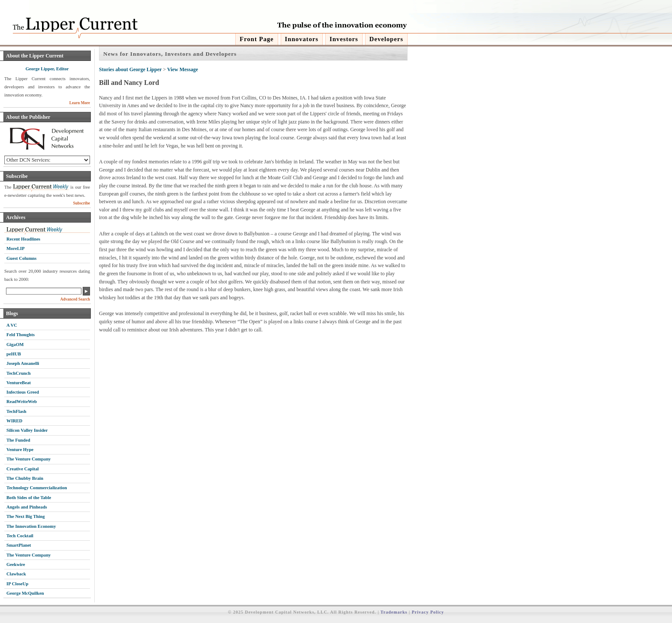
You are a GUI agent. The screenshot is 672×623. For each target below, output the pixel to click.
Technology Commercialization (37, 488)
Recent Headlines (23, 239)
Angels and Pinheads (27, 507)
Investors (344, 39)
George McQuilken (25, 593)
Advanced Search (75, 299)
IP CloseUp (17, 584)
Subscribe (17, 176)
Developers (386, 39)
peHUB (14, 354)
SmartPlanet (19, 545)
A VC (12, 325)
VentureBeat (19, 383)
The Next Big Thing (26, 516)
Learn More (80, 103)
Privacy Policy (428, 612)
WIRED (14, 421)
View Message (183, 69)
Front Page (256, 39)
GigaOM (15, 345)
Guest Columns (21, 258)
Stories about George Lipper (130, 69)
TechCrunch (18, 373)
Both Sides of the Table (29, 498)
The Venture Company (28, 459)
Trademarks (394, 612)
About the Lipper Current (35, 56)
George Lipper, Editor (47, 69)
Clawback (16, 574)
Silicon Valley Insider (27, 430)
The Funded (18, 440)
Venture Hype (20, 450)
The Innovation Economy (31, 526)
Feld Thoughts (21, 335)
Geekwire (16, 564)
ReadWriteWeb (22, 402)
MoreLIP (15, 248)
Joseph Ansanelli (23, 363)
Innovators (302, 39)
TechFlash (16, 411)
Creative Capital (22, 469)
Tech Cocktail (20, 536)
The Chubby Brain (25, 478)
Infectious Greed (23, 392)
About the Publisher (28, 117)
